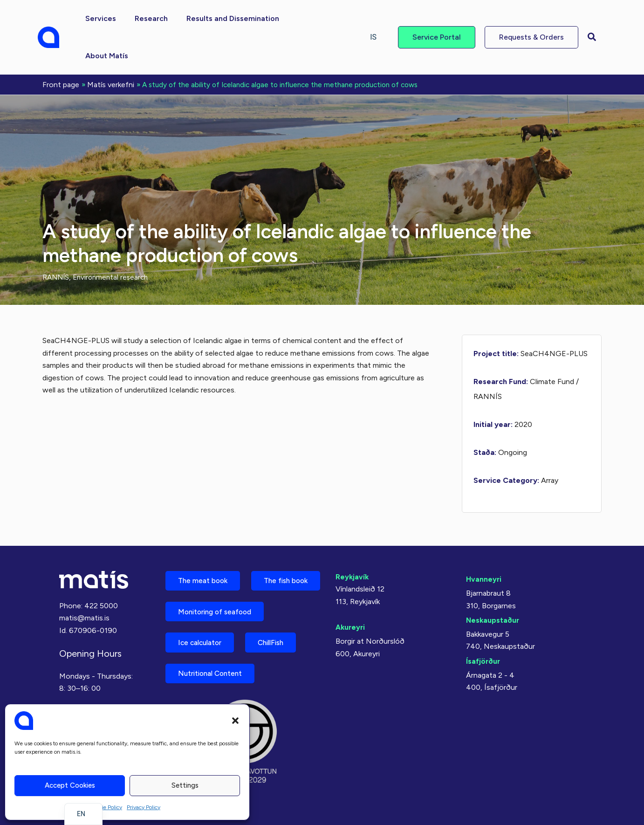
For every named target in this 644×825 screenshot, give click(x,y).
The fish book (203, 574)
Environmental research (114, 239)
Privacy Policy (144, 807)
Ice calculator (203, 640)
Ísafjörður (483, 622)
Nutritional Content (214, 672)
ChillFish (281, 640)
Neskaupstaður (493, 581)
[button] (235, 721)
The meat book (206, 542)
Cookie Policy (106, 807)
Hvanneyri (484, 540)
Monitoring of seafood (219, 607)
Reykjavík (353, 537)
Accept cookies (70, 785)
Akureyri (351, 588)
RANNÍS (57, 239)
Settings (185, 785)
